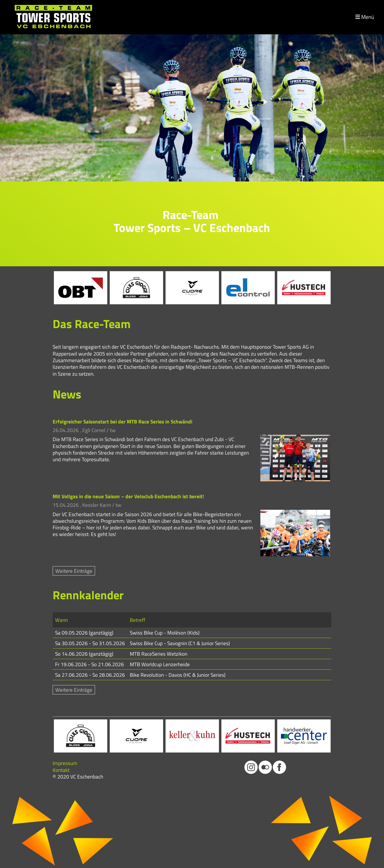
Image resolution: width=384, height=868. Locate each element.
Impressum (65, 763)
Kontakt (61, 770)
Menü (365, 17)
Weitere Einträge (74, 571)
